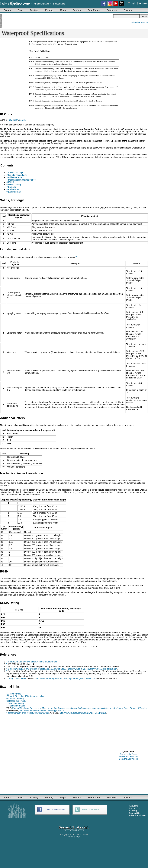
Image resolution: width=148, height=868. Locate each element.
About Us (133, 806)
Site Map (133, 811)
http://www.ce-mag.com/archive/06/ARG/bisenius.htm (92, 669)
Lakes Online (82, 835)
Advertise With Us (140, 22)
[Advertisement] (57, 21)
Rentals (77, 10)
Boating (34, 10)
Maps (63, 10)
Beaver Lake (59, 4)
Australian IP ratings (15, 699)
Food (20, 10)
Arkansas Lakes (41, 4)
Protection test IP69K (16, 701)
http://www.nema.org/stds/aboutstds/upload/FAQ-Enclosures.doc (65, 678)
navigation (13, 120)
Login (133, 3)
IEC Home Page (14, 694)
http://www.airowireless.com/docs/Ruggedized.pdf (42, 711)
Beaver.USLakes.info (74, 827)
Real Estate (94, 10)
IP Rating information (16, 706)
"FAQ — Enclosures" (17, 678)
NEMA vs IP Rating (15, 703)
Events (7, 10)
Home (143, 3)
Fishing (49, 10)
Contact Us (134, 808)
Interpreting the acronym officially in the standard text (32, 662)
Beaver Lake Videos (128, 759)
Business (112, 10)
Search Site (135, 813)
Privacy (70, 837)
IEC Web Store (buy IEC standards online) (26, 696)
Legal (78, 837)
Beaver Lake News (128, 754)
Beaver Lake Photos (128, 756)
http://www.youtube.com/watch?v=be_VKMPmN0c (83, 713)
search (22, 120)
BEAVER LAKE (72, 830)
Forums (128, 10)
